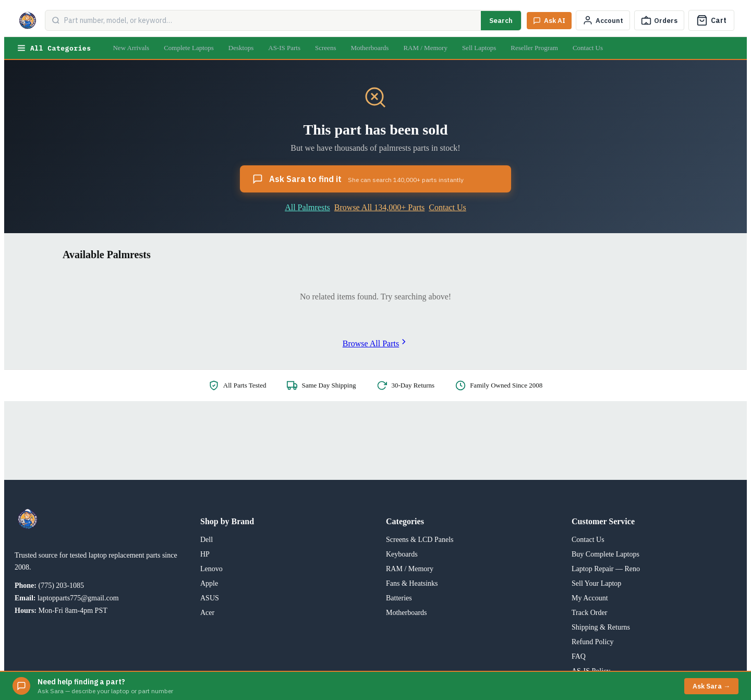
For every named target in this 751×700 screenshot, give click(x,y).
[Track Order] (659, 20)
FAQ (579, 656)
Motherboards (370, 48)
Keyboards (402, 554)
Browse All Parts (375, 343)
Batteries (399, 598)
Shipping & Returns (601, 627)
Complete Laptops (189, 48)
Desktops (241, 48)
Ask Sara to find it (358, 179)
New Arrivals (131, 48)
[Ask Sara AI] (549, 21)
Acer (207, 613)
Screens (325, 48)
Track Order (589, 613)
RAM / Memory (425, 48)
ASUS (210, 598)
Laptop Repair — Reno (606, 569)
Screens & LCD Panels (420, 540)
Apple (209, 583)
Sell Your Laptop (596, 583)
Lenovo (211, 569)
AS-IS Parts (284, 48)
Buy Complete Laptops (605, 554)
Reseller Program (534, 48)
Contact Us (588, 48)
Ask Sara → (711, 686)
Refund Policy (593, 642)
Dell (207, 540)
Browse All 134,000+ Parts (379, 207)
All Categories (54, 48)
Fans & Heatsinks (412, 583)
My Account (590, 598)
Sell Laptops (479, 48)
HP (205, 554)
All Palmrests (307, 207)
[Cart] (711, 20)
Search (501, 21)
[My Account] (603, 20)
